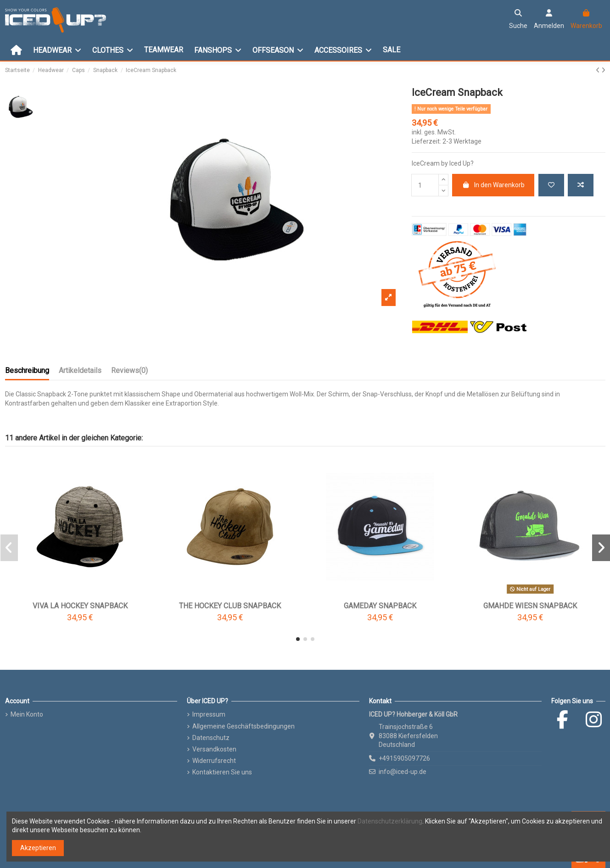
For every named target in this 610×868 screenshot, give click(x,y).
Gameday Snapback (380, 606)
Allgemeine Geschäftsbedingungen (243, 726)
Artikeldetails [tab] (80, 370)
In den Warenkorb (493, 185)
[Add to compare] (581, 185)
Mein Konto (27, 714)
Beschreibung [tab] (27, 370)
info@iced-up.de (403, 772)
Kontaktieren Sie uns (222, 772)
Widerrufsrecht (214, 761)
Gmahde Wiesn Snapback (530, 606)
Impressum (209, 714)
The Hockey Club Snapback (230, 606)
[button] (298, 639)
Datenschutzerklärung (390, 821)
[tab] (129, 373)
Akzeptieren (38, 848)
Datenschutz (211, 738)
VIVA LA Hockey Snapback (80, 606)
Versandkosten (214, 749)
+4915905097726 (404, 758)
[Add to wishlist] (551, 185)
